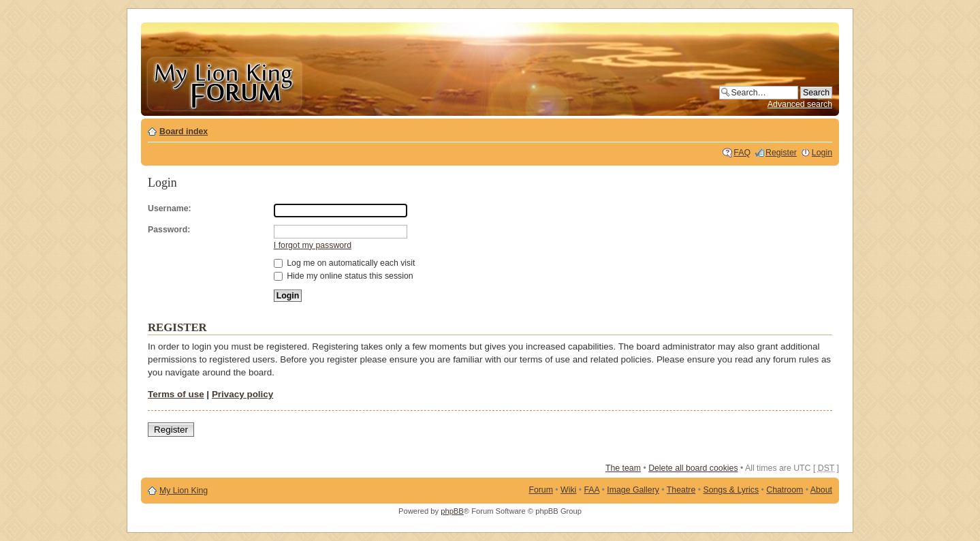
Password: (169, 230)
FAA (592, 490)
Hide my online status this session (344, 276)
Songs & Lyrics (731, 490)
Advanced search (800, 104)
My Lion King (184, 491)
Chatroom (785, 490)
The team (623, 468)
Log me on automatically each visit (345, 263)
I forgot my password (313, 245)
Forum (541, 490)
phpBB (452, 511)
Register (781, 153)
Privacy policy (242, 394)
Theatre (681, 490)
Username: (170, 208)
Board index (184, 132)
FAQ (742, 153)
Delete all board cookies (693, 468)
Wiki (568, 490)
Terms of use (176, 394)
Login (822, 153)
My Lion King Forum (224, 83)
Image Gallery (633, 490)
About (821, 490)
